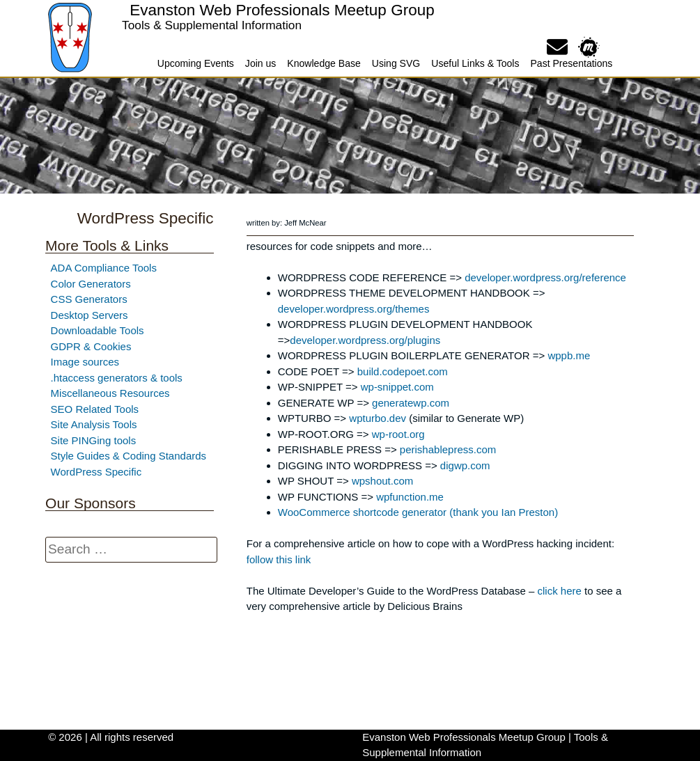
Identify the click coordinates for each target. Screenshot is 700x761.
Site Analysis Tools (94, 424)
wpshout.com (382, 481)
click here (559, 591)
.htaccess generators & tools (117, 378)
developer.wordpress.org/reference (545, 277)
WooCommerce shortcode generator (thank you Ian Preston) (418, 512)
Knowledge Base (324, 63)
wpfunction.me (410, 497)
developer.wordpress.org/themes (354, 309)
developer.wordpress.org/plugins (365, 340)
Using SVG (396, 63)
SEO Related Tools (95, 409)
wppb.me (569, 355)
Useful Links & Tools (475, 63)
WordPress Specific (96, 472)
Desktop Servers (90, 315)
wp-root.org (398, 434)
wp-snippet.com (397, 387)
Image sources (85, 362)
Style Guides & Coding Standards (129, 456)
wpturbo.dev (378, 418)
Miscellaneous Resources (110, 393)
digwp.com (465, 465)
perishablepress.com (448, 449)
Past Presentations (571, 63)
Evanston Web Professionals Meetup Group (282, 10)
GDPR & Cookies (91, 346)
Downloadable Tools (98, 330)
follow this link (279, 559)
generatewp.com (411, 403)
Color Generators (91, 284)
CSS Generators (89, 299)
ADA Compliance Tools (104, 268)
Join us (261, 63)
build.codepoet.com (403, 371)
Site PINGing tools (94, 440)
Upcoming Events (196, 63)
